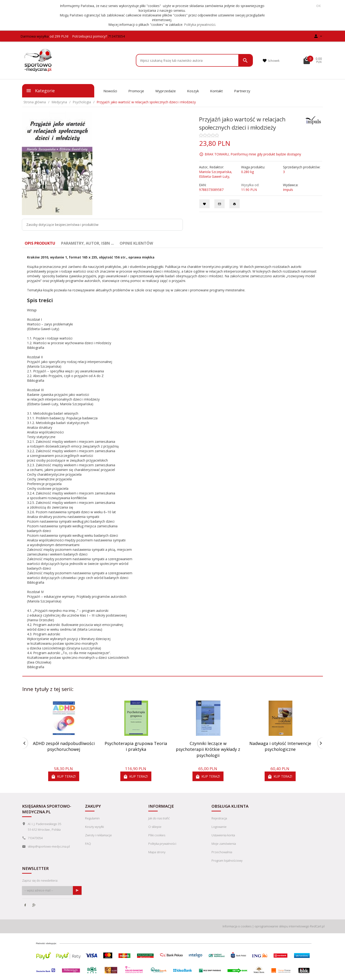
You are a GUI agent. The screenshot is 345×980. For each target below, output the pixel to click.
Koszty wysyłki (94, 827)
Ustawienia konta (223, 835)
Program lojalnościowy (227, 860)
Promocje (136, 91)
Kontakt (216, 91)
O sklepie (155, 827)
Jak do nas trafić (159, 818)
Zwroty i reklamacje (98, 835)
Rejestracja (219, 818)
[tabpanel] (173, 462)
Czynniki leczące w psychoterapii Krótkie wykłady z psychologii (208, 749)
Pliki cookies (157, 835)
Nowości (110, 91)
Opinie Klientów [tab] (136, 243)
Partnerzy (242, 91)
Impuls (288, 190)
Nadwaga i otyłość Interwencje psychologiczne (280, 746)
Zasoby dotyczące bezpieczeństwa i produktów (62, 225)
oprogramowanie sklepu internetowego (282, 926)
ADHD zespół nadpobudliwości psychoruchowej (64, 746)
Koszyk (193, 91)
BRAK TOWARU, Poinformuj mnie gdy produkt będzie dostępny (253, 154)
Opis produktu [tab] (40, 243)
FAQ (88, 844)
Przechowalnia (222, 852)
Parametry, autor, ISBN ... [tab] (87, 243)
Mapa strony (157, 852)
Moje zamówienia (224, 844)
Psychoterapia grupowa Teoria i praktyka (136, 746)
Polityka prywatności (200, 25)
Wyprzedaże (166, 91)
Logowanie (219, 827)
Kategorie (40, 91)
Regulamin (92, 818)
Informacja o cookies (237, 926)
